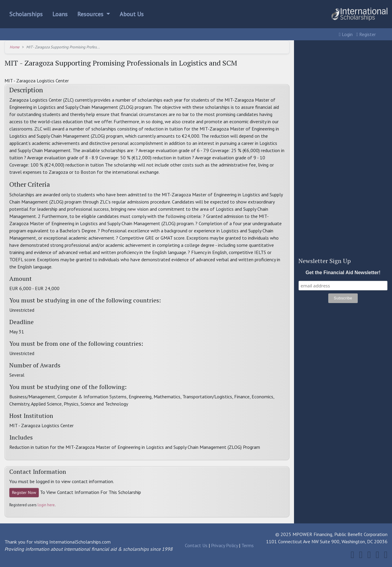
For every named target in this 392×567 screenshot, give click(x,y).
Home (15, 47)
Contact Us (196, 545)
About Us (132, 14)
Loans (60, 14)
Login (346, 34)
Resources (91, 14)
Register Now (24, 492)
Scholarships (26, 14)
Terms (248, 545)
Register (366, 34)
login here (46, 505)
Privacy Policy (224, 545)
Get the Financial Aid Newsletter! (343, 273)
